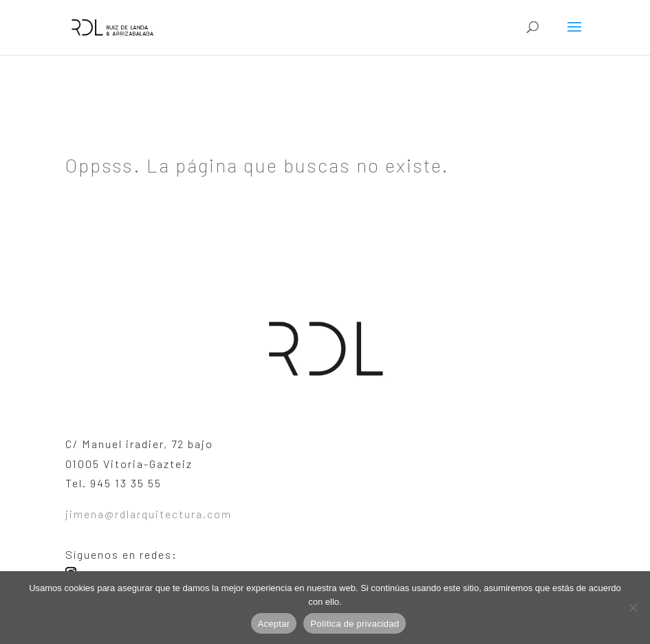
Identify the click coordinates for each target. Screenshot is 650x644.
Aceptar (274, 624)
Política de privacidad (355, 624)
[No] (633, 608)
